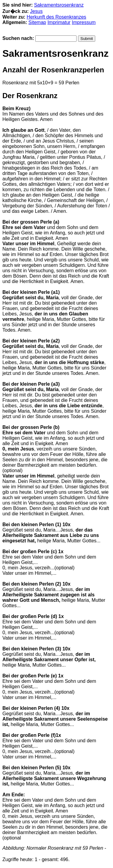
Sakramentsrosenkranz (59, 5)
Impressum (84, 22)
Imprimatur (59, 22)
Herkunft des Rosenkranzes (56, 17)
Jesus (36, 11)
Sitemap (37, 22)
